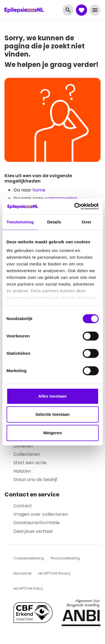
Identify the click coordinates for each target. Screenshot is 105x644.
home (39, 190)
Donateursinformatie (37, 523)
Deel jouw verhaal (33, 531)
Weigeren (53, 433)
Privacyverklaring (65, 558)
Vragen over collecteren (41, 514)
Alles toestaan (53, 396)
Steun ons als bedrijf (35, 480)
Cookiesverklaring (29, 558)
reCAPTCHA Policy (28, 588)
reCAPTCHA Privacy (54, 573)
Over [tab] (87, 222)
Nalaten (22, 471)
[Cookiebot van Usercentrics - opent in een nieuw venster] (75, 206)
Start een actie (30, 463)
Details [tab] (54, 222)
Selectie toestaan (53, 414)
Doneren (23, 446)
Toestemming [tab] (20, 222)
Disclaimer (23, 573)
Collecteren (27, 454)
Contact (23, 506)
